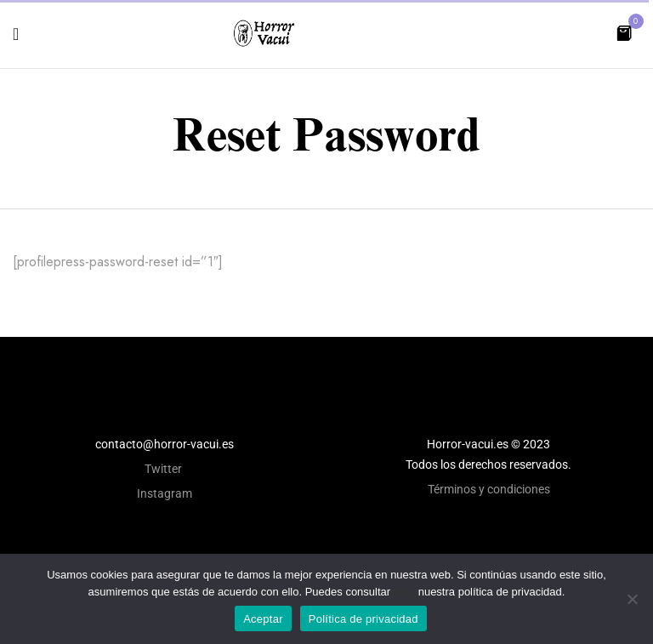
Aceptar (263, 619)
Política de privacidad (363, 619)
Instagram (165, 493)
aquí (404, 592)
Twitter (165, 469)
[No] (632, 599)
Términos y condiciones (489, 489)
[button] (624, 32)
